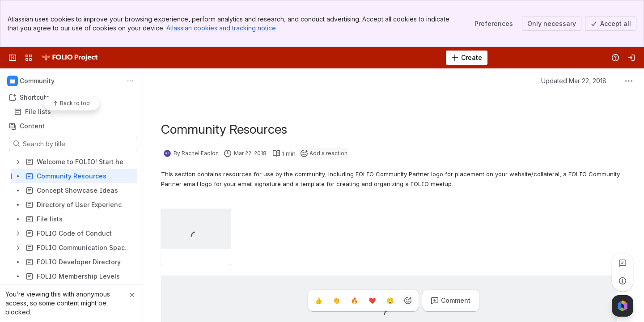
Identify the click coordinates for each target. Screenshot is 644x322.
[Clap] (336, 301)
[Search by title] (78, 144)
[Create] (467, 58)
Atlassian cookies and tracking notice (221, 28)
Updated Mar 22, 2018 (574, 81)
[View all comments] (623, 263)
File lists (74, 112)
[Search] (299, 58)
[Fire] (354, 301)
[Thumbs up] (318, 301)
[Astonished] (390, 301)
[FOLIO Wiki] (69, 58)
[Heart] (372, 301)
